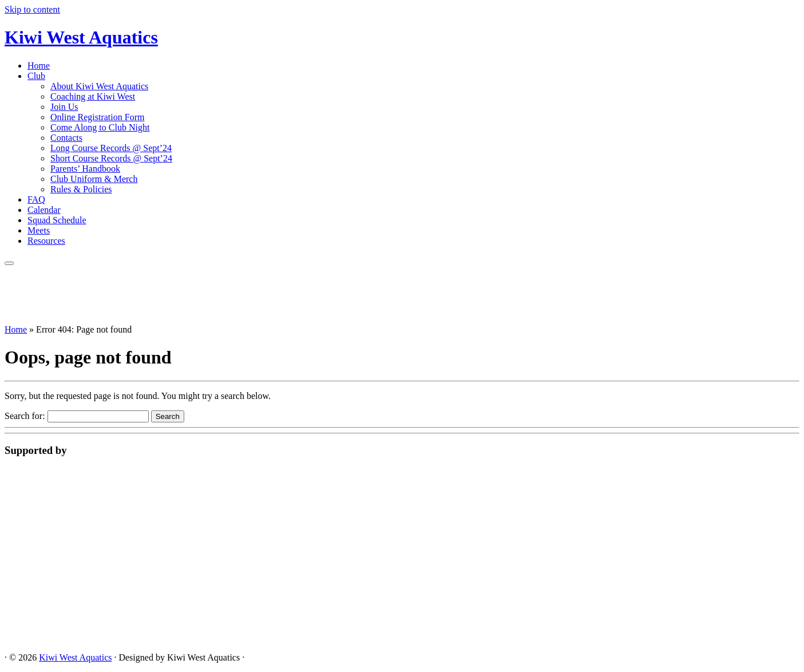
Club (36, 76)
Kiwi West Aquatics (81, 37)
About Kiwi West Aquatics (99, 86)
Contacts (66, 138)
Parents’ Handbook (85, 169)
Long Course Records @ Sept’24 (111, 148)
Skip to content (32, 9)
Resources (46, 241)
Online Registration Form (97, 117)
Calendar (44, 210)
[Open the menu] (9, 263)
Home (39, 66)
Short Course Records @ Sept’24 (111, 158)
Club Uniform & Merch (94, 179)
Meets (39, 230)
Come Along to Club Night (100, 127)
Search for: (25, 416)
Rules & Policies (81, 189)
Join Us (64, 107)
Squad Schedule (57, 220)
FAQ (36, 199)
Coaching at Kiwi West (93, 96)
